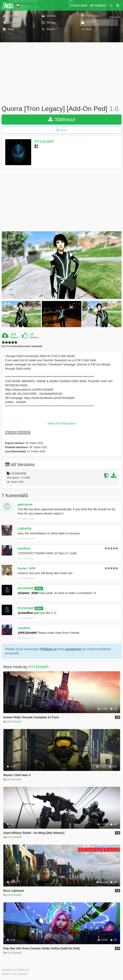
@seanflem (25, 613)
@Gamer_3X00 (28, 593)
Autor (39, 588)
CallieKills (25, 529)
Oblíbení (34, 337)
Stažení (15, 337)
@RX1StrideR (27, 633)
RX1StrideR (44, 141)
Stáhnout (62, 119)
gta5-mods (25, 504)
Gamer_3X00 (26, 568)
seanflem (24, 548)
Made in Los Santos (15, 974)
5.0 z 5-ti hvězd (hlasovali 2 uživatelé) (22, 346)
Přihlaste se (49, 649)
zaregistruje (73, 649)
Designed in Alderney (16, 970)
